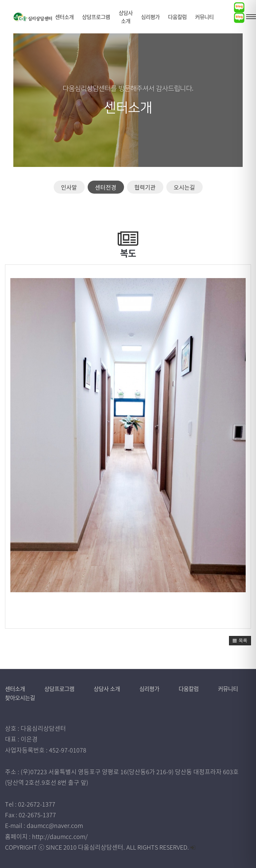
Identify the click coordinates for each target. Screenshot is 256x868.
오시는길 (184, 187)
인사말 (69, 187)
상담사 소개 (116, 689)
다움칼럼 (203, 689)
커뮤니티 (17, 698)
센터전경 (106, 187)
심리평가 (161, 689)
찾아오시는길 (64, 698)
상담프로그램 (65, 689)
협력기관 (145, 187)
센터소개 (16, 689)
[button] (240, 641)
